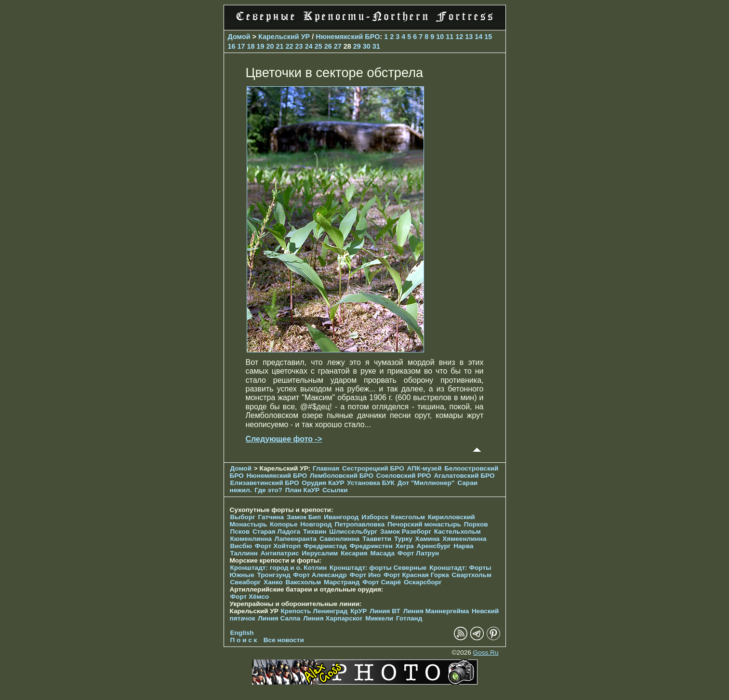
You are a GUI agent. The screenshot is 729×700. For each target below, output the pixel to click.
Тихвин (315, 532)
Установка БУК (371, 483)
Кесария (354, 553)
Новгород (316, 524)
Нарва (463, 546)
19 (261, 46)
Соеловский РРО (404, 476)
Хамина (428, 539)
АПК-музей (424, 468)
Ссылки (335, 490)
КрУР (358, 611)
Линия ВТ (385, 611)
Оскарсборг (423, 582)
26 (328, 46)
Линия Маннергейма (436, 611)
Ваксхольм (304, 582)
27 (338, 46)
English (242, 633)
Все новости (284, 640)
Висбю (241, 546)
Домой (239, 37)
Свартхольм (471, 575)
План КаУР (303, 490)
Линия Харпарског (333, 618)
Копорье (284, 524)
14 (478, 37)
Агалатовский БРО (464, 476)
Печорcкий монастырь (424, 524)
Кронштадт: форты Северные (378, 568)
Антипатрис (280, 553)
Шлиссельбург (353, 532)
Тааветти (377, 539)
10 (440, 37)
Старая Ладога (276, 532)
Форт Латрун (418, 553)
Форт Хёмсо (250, 597)
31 (376, 46)
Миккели (379, 618)
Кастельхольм (457, 532)
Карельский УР (284, 37)
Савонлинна (339, 539)
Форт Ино (365, 575)
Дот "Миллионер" (426, 483)
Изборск (375, 517)
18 (251, 46)
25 (318, 46)
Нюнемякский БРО (348, 37)
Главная (326, 468)
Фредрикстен (371, 546)
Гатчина (271, 517)
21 (280, 46)
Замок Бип (304, 517)
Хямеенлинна (464, 539)
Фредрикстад (325, 546)
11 (450, 37)
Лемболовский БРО (342, 476)
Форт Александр (320, 575)
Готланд (409, 618)
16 (232, 46)
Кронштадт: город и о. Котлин (279, 568)
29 (357, 46)
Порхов (476, 524)
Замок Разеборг (406, 532)
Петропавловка (359, 524)
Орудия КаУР (323, 483)
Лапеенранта (296, 539)
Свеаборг (246, 582)
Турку (403, 539)
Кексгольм (408, 517)
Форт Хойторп (278, 546)
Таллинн (244, 553)
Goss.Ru (486, 653)
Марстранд (342, 582)
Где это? (268, 490)
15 (488, 37)
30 (367, 46)
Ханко (273, 582)
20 (270, 46)
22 (290, 46)
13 (469, 37)
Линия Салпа (279, 618)
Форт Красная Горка (416, 575)
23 (299, 46)
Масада (382, 553)
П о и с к (244, 640)
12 (459, 37)
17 (241, 46)
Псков (240, 532)
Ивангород (341, 517)
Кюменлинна (251, 539)
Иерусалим (320, 553)
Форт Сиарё (382, 582)
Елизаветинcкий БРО (265, 483)
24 (309, 46)
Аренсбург (434, 546)
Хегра (405, 546)
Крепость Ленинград (314, 611)
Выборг (243, 517)
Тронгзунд (273, 575)
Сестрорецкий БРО (373, 468)
